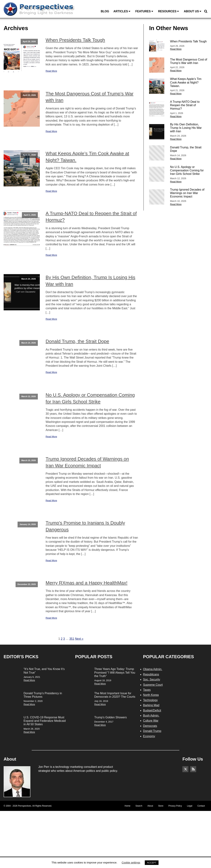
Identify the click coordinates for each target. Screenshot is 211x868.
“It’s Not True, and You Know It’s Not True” (44, 671)
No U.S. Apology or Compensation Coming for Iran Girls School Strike (90, 398)
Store (161, 806)
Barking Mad (151, 705)
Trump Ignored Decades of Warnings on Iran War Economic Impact (87, 462)
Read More (51, 71)
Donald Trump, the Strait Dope (77, 341)
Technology (150, 700)
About (150, 806)
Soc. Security (152, 679)
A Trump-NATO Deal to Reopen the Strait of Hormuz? (91, 217)
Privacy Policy (175, 806)
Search (139, 806)
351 (72, 639)
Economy (149, 736)
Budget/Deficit (152, 710)
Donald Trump (152, 731)
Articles (122, 11)
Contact (201, 806)
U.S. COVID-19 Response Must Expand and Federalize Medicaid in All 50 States (45, 721)
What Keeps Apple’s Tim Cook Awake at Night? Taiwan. (87, 157)
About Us (193, 11)
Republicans (151, 674)
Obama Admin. (153, 669)
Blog (105, 11)
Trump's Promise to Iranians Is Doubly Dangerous (85, 526)
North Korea (151, 695)
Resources (169, 11)
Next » (79, 639)
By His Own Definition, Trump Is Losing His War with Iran (90, 281)
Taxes (147, 690)
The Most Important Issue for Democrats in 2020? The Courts (115, 695)
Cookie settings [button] (131, 862)
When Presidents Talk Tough (75, 40)
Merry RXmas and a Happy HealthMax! (86, 583)
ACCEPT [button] (152, 863)
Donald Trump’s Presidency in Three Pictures (43, 695)
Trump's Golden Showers (110, 717)
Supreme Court (153, 685)
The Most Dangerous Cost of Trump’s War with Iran (90, 97)
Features (145, 11)
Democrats (150, 726)
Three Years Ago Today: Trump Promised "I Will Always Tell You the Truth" (115, 672)
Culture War (151, 721)
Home (127, 806)
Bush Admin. (151, 716)
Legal (190, 806)
